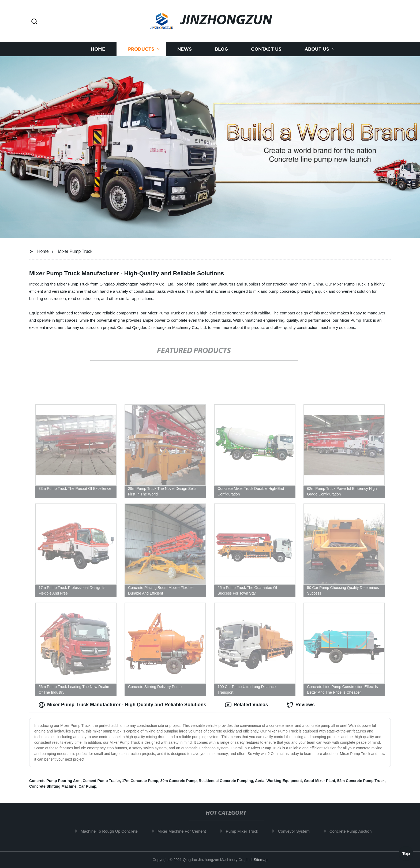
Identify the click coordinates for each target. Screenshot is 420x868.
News (185, 49)
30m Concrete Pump (179, 781)
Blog (221, 49)
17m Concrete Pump (140, 781)
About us (317, 49)
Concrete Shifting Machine (53, 786)
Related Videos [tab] (247, 705)
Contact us (266, 49)
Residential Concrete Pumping (226, 781)
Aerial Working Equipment (278, 781)
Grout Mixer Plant (320, 781)
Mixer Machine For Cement (185, 831)
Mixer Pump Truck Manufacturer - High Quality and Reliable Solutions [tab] (122, 705)
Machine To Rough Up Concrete (112, 831)
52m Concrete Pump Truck (361, 781)
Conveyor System (297, 831)
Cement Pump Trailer (101, 781)
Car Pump (87, 786)
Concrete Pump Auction (354, 831)
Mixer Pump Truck (75, 251)
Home (98, 49)
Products (141, 49)
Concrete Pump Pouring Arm (55, 781)
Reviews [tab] (301, 705)
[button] (34, 22)
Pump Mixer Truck (245, 831)
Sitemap (260, 860)
